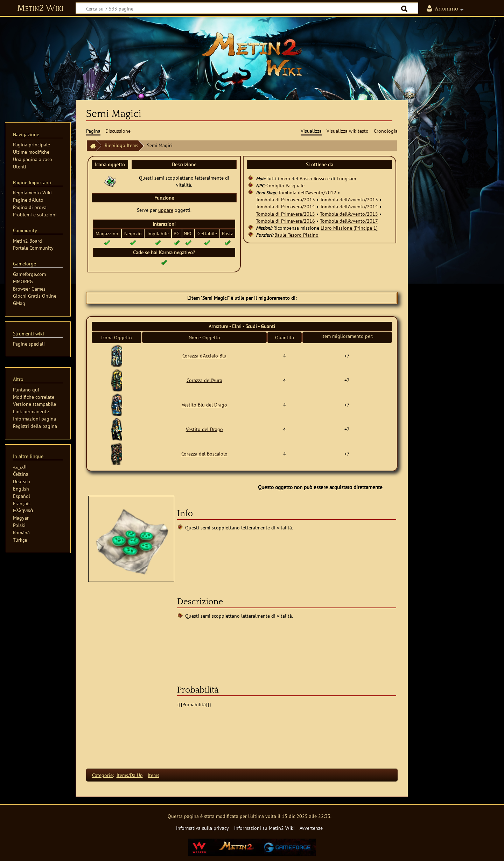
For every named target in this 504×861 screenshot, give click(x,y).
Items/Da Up (130, 775)
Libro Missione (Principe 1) (349, 228)
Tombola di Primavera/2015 (285, 214)
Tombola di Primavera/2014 (285, 206)
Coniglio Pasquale (285, 185)
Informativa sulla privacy (202, 828)
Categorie (102, 775)
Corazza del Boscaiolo (204, 454)
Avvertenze (311, 828)
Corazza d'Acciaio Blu (204, 356)
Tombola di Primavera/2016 (285, 221)
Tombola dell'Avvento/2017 (349, 221)
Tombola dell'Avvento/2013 (349, 199)
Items (153, 775)
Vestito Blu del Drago (204, 405)
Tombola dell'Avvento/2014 (349, 206)
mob (285, 178)
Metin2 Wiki (40, 8)
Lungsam (346, 178)
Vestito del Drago (204, 429)
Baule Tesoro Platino (296, 235)
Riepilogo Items (121, 145)
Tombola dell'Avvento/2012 (307, 192)
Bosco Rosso (313, 178)
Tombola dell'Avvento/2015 (349, 214)
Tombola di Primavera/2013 (285, 199)
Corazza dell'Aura (204, 380)
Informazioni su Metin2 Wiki (264, 828)
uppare (166, 210)
